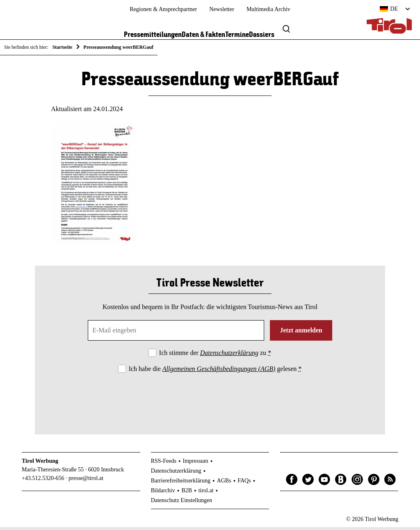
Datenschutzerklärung (229, 356)
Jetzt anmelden (301, 333)
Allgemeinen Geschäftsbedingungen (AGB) (219, 372)
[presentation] (210, 400)
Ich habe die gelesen (215, 372)
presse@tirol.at (86, 481)
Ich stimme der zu (215, 356)
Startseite (63, 47)
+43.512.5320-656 (43, 481)
